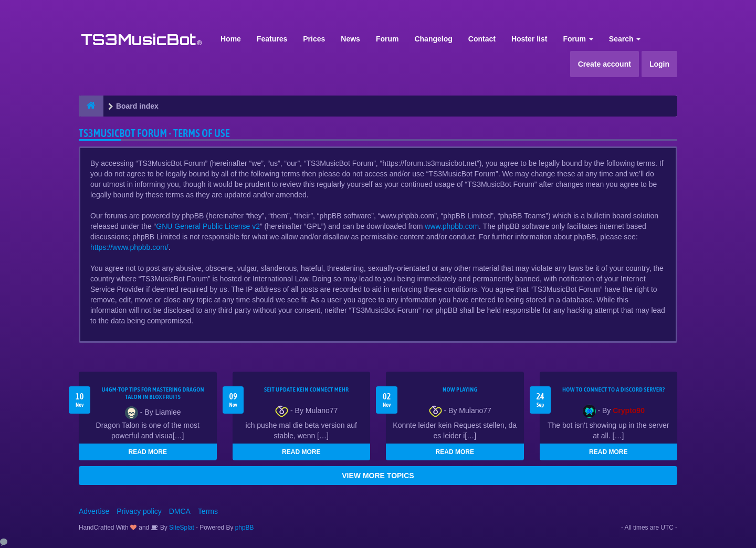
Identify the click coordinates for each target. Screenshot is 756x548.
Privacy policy (139, 511)
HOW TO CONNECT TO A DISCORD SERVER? (614, 389)
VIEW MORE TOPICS (378, 476)
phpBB (245, 528)
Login (659, 64)
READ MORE (148, 452)
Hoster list (529, 39)
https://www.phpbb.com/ (129, 247)
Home (231, 39)
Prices (314, 39)
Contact (482, 39)
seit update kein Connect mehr (306, 389)
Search (625, 39)
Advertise (94, 511)
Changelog (433, 39)
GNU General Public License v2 (208, 226)
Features (272, 39)
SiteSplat (181, 528)
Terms (208, 511)
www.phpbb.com (452, 226)
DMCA (180, 511)
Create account (605, 64)
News (350, 39)
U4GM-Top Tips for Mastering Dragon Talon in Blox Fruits (153, 393)
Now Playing (460, 389)
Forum (387, 39)
